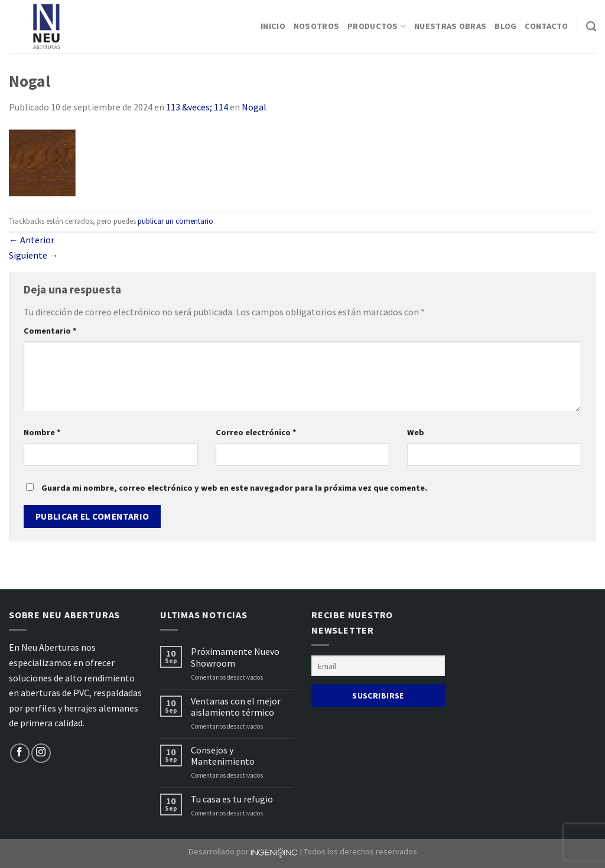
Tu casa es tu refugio (232, 799)
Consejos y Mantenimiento (223, 756)
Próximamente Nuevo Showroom (235, 657)
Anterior (32, 240)
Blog (505, 26)
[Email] (378, 666)
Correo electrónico (256, 432)
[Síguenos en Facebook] (20, 753)
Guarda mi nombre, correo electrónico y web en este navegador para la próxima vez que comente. (234, 488)
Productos (377, 26)
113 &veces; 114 (197, 107)
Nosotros (316, 26)
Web (416, 432)
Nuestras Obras (450, 26)
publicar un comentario (175, 221)
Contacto (546, 26)
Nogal (254, 107)
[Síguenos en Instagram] (41, 753)
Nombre (42, 432)
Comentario (50, 331)
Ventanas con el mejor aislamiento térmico (236, 707)
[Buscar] (591, 27)
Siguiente (34, 255)
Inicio (273, 26)
